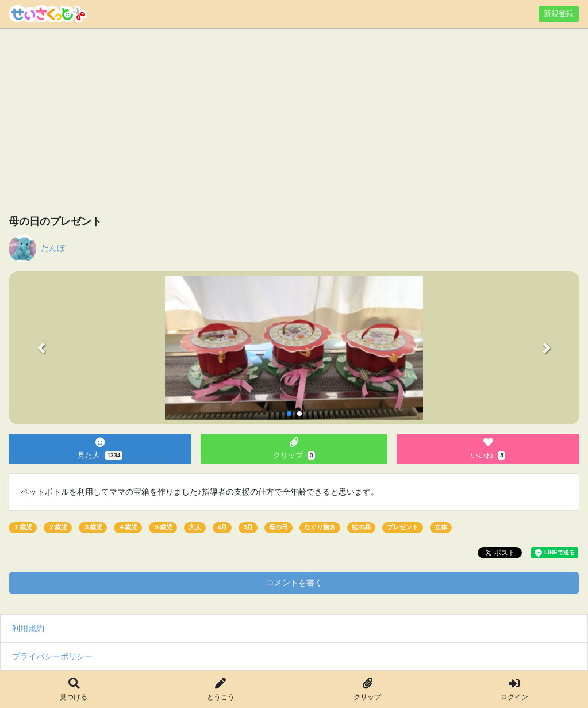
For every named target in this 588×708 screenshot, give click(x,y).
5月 (248, 527)
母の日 (278, 527)
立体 (441, 527)
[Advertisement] (294, 124)
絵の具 (361, 527)
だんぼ (53, 248)
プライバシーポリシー (52, 656)
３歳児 (93, 527)
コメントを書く (294, 583)
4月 (222, 527)
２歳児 (58, 527)
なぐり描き (320, 527)
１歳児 (23, 527)
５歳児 (163, 527)
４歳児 (128, 527)
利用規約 (28, 628)
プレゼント (403, 527)
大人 (195, 527)
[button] (41, 348)
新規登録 (559, 14)
